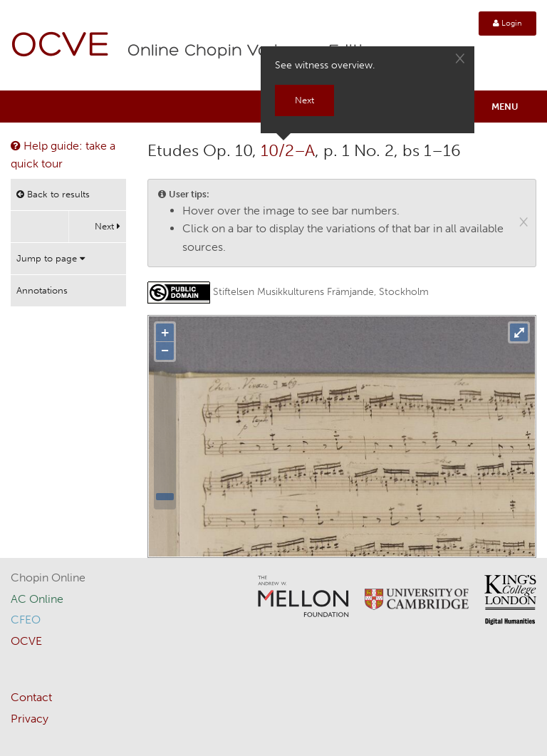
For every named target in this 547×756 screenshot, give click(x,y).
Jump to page (51, 258)
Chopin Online (48, 578)
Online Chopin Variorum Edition (256, 51)
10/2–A (288, 150)
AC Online (37, 599)
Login (507, 23)
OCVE (61, 47)
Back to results (53, 194)
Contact (31, 697)
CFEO (26, 620)
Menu (505, 107)
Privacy (30, 719)
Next (108, 226)
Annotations (42, 290)
